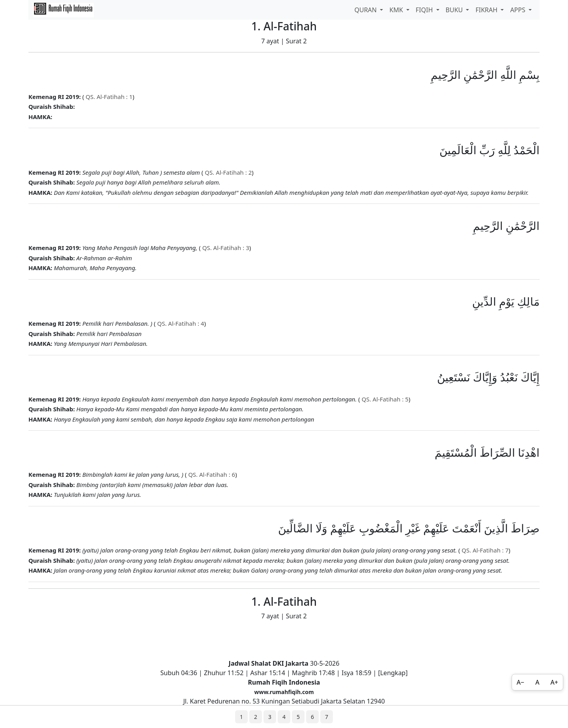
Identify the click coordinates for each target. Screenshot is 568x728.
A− (520, 682)
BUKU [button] (455, 10)
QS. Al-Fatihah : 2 (227, 172)
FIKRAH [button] (487, 10)
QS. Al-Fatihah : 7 (484, 550)
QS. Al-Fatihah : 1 (108, 97)
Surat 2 (296, 41)
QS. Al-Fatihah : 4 (180, 323)
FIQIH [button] (425, 10)
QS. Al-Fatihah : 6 (211, 474)
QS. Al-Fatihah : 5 (384, 399)
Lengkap (393, 673)
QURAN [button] (366, 10)
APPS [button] (518, 10)
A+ (554, 682)
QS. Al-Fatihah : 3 (225, 248)
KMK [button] (397, 10)
